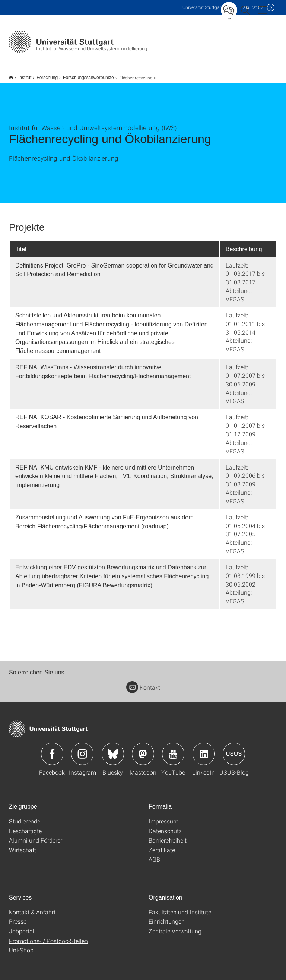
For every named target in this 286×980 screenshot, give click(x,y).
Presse (18, 916)
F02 (252, 7)
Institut (21, 75)
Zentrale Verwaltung (175, 926)
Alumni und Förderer (36, 835)
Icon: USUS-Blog (234, 749)
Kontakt (143, 682)
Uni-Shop (21, 945)
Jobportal (22, 926)
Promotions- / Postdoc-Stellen (48, 936)
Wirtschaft (23, 845)
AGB (154, 854)
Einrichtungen (167, 916)
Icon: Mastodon (143, 749)
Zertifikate (162, 845)
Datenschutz (165, 826)
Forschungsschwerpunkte (84, 75)
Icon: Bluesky (113, 749)
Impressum (163, 816)
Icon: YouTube (173, 749)
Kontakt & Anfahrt (32, 907)
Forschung (43, 75)
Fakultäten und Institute (180, 907)
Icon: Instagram (82, 749)
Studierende (25, 816)
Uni (203, 7)
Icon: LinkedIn (204, 749)
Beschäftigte (25, 826)
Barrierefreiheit (168, 835)
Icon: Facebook (52, 749)
